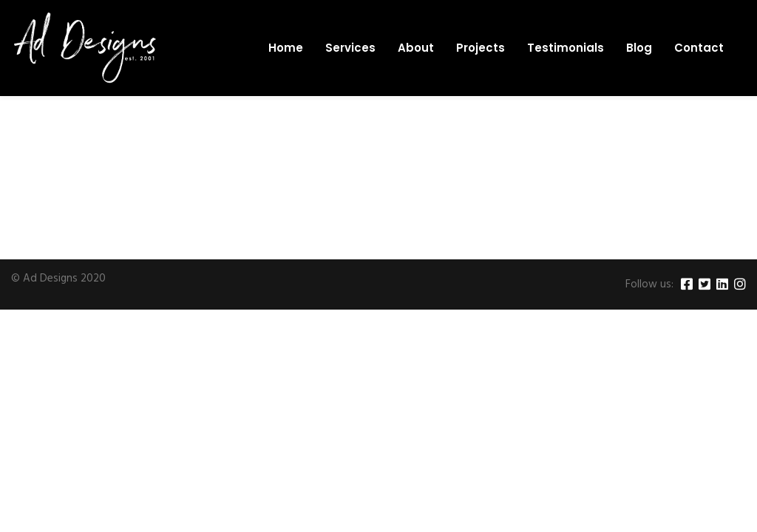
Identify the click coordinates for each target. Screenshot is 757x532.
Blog (639, 48)
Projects (481, 48)
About (416, 48)
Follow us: (649, 285)
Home (286, 48)
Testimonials (566, 48)
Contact (699, 48)
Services (350, 48)
